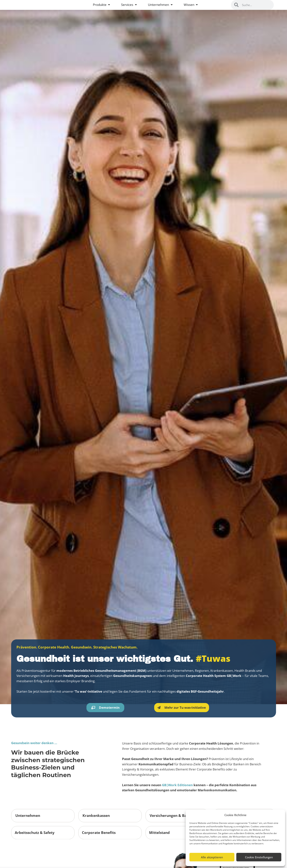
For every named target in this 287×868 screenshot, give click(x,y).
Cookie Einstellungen (259, 857)
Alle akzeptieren (212, 857)
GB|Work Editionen (177, 826)
